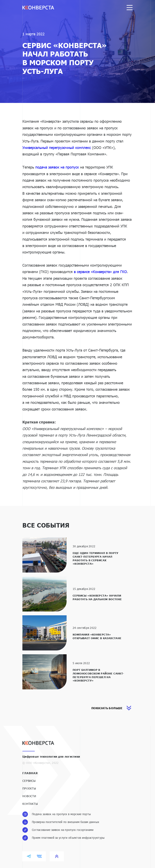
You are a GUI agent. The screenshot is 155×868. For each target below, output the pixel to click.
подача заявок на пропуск (57, 167)
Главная (30, 773)
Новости (29, 796)
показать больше (111, 708)
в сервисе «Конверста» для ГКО (100, 272)
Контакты (30, 804)
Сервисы (29, 781)
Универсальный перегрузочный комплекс (57, 148)
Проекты (29, 788)
